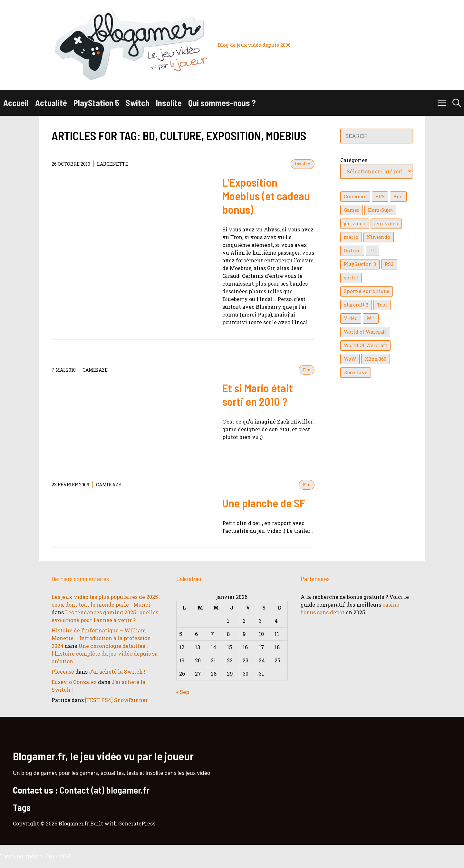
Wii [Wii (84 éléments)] (371, 318)
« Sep (183, 692)
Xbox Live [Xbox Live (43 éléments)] (356, 372)
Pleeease (63, 672)
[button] (457, 103)
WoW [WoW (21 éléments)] (350, 359)
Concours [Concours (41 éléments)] (355, 196)
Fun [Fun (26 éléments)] (398, 196)
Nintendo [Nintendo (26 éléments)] (379, 237)
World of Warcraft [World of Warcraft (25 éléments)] (365, 332)
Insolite (169, 103)
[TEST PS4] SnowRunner (116, 700)
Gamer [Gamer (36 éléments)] (352, 210)
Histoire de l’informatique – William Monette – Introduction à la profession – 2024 (103, 638)
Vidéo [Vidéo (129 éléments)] (351, 318)
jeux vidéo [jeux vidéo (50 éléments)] (386, 224)
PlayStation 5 (96, 103)
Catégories (354, 160)
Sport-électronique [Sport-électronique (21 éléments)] (367, 291)
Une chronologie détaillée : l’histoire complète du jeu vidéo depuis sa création (105, 653)
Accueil (16, 103)
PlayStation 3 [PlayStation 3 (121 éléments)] (360, 264)
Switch (138, 103)
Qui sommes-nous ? (222, 103)
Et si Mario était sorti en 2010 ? (258, 395)
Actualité (51, 103)
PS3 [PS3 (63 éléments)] (389, 264)
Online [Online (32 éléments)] (352, 251)
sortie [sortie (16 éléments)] (351, 278)
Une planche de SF (264, 503)
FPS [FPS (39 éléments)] (380, 196)
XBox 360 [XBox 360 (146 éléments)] (376, 359)
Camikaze (95, 370)
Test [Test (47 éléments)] (382, 305)
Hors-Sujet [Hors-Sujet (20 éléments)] (380, 210)
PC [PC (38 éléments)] (372, 251)
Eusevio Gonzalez (74, 682)
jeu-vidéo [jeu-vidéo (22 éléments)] (355, 224)
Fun (307, 370)
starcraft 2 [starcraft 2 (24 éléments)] (356, 305)
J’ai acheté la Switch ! (117, 672)
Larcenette (113, 164)
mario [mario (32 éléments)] (351, 237)
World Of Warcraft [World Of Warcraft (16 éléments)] (365, 345)
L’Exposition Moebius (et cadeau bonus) (266, 196)
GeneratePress (137, 823)
